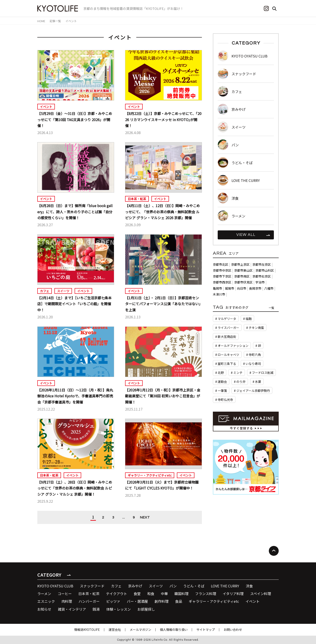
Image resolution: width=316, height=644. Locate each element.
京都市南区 (242, 276)
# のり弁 (240, 382)
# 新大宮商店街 (226, 337)
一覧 (271, 308)
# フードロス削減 (261, 373)
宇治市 (260, 282)
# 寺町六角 (254, 355)
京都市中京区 (222, 270)
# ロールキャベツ (227, 355)
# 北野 (220, 373)
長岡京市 (255, 288)
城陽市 (230, 288)
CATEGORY (49, 575)
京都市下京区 (222, 276)
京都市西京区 (222, 282)
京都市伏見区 (243, 282)
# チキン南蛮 (255, 328)
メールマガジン (140, 630)
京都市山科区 (265, 270)
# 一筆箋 (221, 391)
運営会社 (115, 630)
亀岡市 (217, 288)
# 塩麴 (247, 319)
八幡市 (269, 288)
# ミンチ (237, 373)
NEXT (145, 517)
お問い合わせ (233, 630)
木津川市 (219, 294)
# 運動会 (221, 382)
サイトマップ (206, 630)
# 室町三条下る (226, 364)
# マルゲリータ (226, 319)
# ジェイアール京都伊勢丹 (252, 391)
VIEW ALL (246, 235)
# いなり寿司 (252, 364)
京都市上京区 (240, 264)
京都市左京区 (262, 264)
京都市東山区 (243, 270)
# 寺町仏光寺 (224, 400)
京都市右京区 (262, 276)
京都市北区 (221, 264)
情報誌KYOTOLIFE (87, 630)
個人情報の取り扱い (174, 630)
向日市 (242, 288)
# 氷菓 (257, 382)
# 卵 (258, 346)
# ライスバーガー (227, 328)
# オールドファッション (232, 346)
